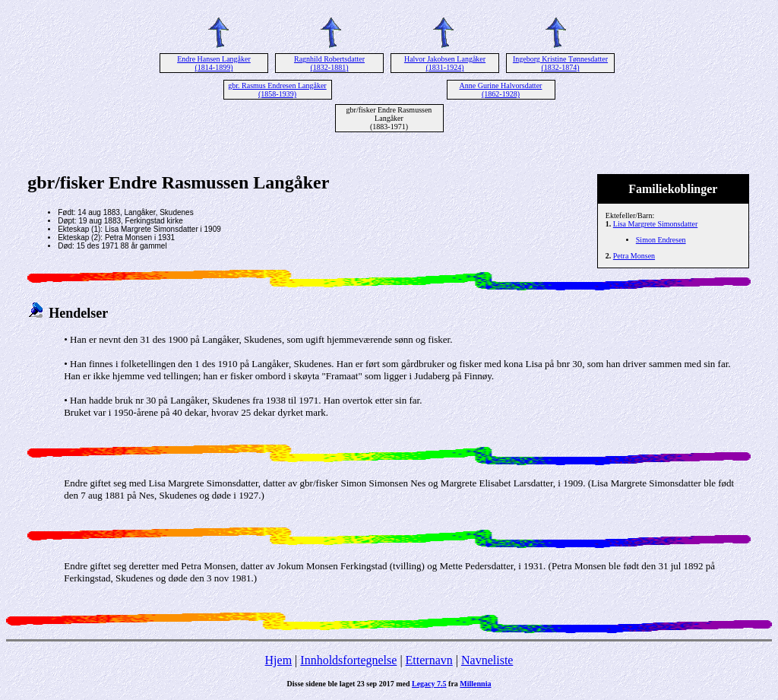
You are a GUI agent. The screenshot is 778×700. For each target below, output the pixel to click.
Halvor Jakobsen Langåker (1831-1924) (445, 63)
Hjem (279, 660)
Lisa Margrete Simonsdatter (655, 224)
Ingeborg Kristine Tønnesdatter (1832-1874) (560, 63)
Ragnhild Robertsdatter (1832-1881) (329, 63)
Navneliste (487, 660)
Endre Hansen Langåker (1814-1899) (214, 63)
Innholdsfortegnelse (348, 660)
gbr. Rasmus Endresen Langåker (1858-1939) (277, 90)
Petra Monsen (634, 256)
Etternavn (429, 660)
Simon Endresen (661, 240)
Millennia (475, 684)
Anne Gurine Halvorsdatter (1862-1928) (501, 90)
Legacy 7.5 (429, 684)
